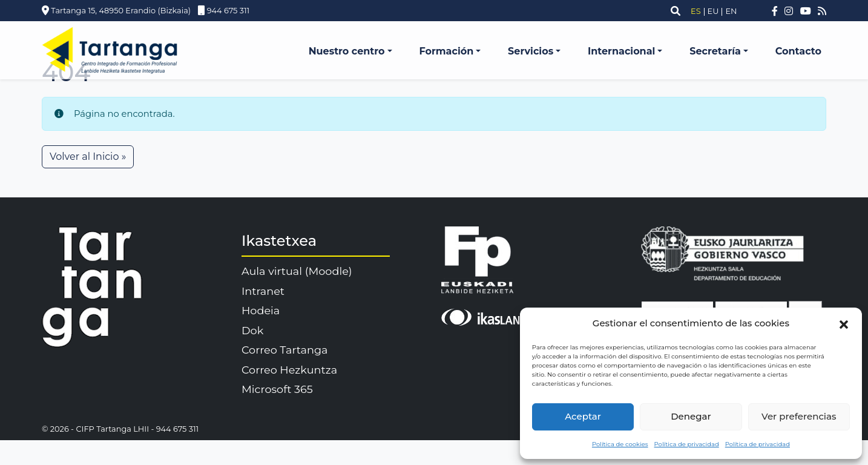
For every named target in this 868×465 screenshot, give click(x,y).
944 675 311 (221, 11)
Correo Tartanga (284, 350)
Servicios (531, 51)
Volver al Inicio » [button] (88, 157)
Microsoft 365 (277, 389)
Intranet (263, 291)
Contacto (798, 51)
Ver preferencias (799, 416)
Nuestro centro (347, 51)
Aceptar (583, 416)
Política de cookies (620, 444)
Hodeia (261, 310)
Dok (252, 330)
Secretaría (715, 51)
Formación (446, 51)
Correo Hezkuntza (289, 370)
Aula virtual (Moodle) (297, 271)
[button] (844, 324)
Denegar (691, 416)
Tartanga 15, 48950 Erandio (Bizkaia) (116, 11)
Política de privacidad (687, 444)
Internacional (621, 51)
